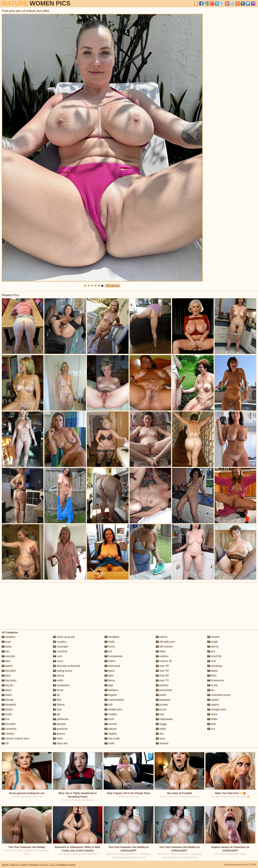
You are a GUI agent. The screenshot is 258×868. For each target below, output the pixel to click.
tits (211, 690)
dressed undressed (67, 666)
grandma (60, 729)
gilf (57, 714)
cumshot (60, 651)
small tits (215, 656)
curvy (58, 661)
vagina (213, 705)
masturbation (114, 700)
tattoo (213, 671)
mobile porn (114, 709)
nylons (162, 637)
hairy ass (60, 743)
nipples (111, 734)
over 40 (162, 666)
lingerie (111, 695)
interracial (112, 666)
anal (6, 642)
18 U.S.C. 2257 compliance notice (57, 865)
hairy (58, 738)
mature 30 (164, 661)
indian (110, 661)
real (160, 714)
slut (211, 651)
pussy (161, 709)
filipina (59, 705)
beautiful (9, 671)
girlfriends (61, 719)
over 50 (162, 671)
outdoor (162, 656)
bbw (6, 661)
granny (59, 734)
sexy (160, 738)
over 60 (162, 676)
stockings (215, 666)
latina (110, 680)
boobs (7, 709)
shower (214, 637)
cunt (57, 656)
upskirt (213, 700)
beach (7, 666)
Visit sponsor (112, 286)
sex (160, 734)
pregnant (163, 700)
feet (57, 700)
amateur (9, 637)
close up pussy (64, 637)
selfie (161, 729)
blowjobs (9, 705)
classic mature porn (15, 738)
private (162, 705)
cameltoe (9, 729)
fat (56, 695)
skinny (213, 647)
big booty (9, 680)
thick (212, 676)
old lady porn (166, 642)
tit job (212, 685)
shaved (162, 743)
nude (109, 743)
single (213, 642)
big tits (8, 685)
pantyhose (164, 690)
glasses (60, 724)
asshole (8, 656)
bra (6, 719)
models (111, 714)
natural (111, 729)
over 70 (162, 680)
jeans (110, 671)
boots (7, 714)
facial (58, 690)
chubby (8, 734)
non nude (112, 738)
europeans (61, 685)
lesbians (111, 690)
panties (162, 685)
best (6, 676)
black (7, 695)
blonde (8, 700)
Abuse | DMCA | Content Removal (20, 865)
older (161, 651)
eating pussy (63, 671)
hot (108, 651)
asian (7, 647)
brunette (9, 724)
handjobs (112, 637)
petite (161, 695)
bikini (7, 690)
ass (6, 651)
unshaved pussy (219, 695)
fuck (57, 709)
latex (109, 676)
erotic (58, 680)
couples (60, 642)
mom (109, 719)
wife (212, 724)
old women (164, 647)
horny (110, 647)
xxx (211, 729)
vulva (212, 714)
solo (212, 661)
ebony (59, 676)
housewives (114, 656)
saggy (161, 724)
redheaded (164, 719)
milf (108, 705)
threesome (216, 680)
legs (109, 685)
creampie (60, 647)
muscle (111, 724)
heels (110, 642)
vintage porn (217, 709)
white (212, 719)
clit (5, 743)
